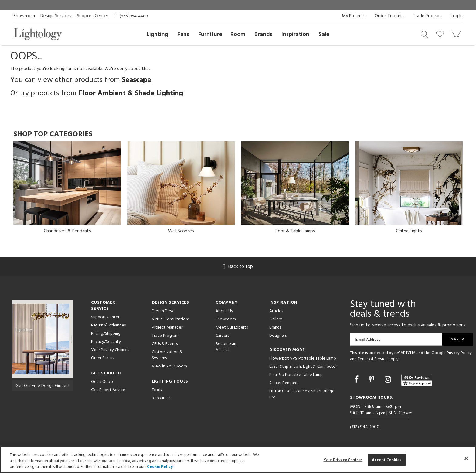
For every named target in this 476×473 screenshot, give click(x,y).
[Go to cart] (456, 33)
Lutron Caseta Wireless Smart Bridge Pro (302, 394)
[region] (238, 459)
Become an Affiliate (226, 347)
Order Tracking (389, 16)
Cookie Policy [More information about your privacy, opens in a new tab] (160, 467)
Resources (161, 398)
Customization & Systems (167, 355)
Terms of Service (373, 359)
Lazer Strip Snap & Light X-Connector (303, 367)
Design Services (56, 16)
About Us (224, 311)
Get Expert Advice (108, 390)
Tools (157, 390)
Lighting (157, 35)
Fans (183, 35)
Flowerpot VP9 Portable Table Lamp (303, 358)
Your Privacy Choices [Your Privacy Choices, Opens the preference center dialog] (343, 460)
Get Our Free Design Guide (42, 385)
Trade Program (427, 16)
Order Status (102, 358)
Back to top (238, 267)
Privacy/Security (106, 342)
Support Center (93, 16)
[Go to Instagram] (389, 380)
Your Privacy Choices (110, 350)
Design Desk (163, 311)
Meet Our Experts (232, 328)
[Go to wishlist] (441, 34)
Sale (324, 35)
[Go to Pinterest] (372, 380)
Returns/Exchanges (108, 325)
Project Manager (167, 328)
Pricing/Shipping (106, 334)
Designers (278, 336)
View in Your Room (169, 366)
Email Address (368, 339)
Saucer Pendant (284, 383)
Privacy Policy (459, 353)
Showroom (24, 16)
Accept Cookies (387, 460)
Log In (457, 16)
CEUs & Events (165, 344)
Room (238, 35)
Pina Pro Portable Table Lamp (296, 375)
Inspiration (295, 35)
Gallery (276, 319)
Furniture (210, 35)
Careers (222, 336)
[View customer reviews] (417, 380)
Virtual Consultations (171, 319)
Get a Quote (103, 382)
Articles (276, 311)
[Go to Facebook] (357, 380)
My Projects (354, 16)
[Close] (466, 458)
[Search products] (424, 34)
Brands (263, 35)
